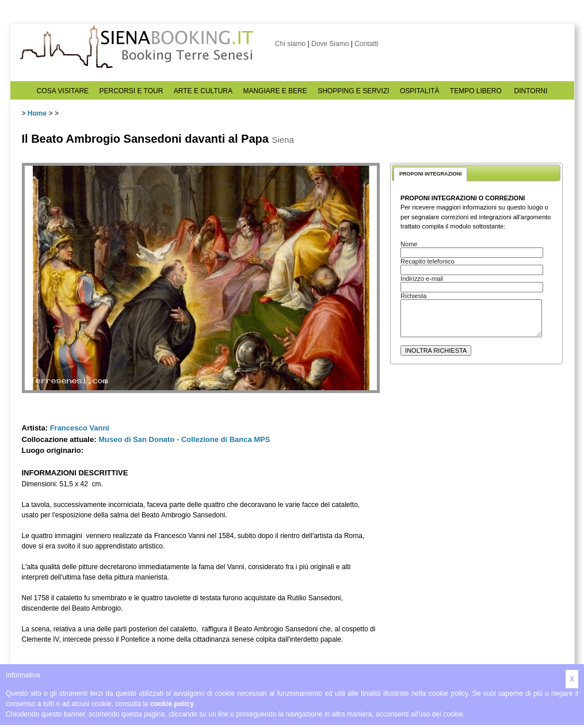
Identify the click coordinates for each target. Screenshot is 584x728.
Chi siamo (290, 44)
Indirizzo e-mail (422, 279)
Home (37, 113)
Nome (409, 244)
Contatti (366, 44)
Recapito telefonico (427, 261)
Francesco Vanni (80, 428)
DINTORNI (531, 91)
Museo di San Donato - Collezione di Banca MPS (184, 439)
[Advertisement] (476, 478)
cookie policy (172, 704)
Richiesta (413, 296)
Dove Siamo (330, 44)
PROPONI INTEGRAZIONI (431, 174)
